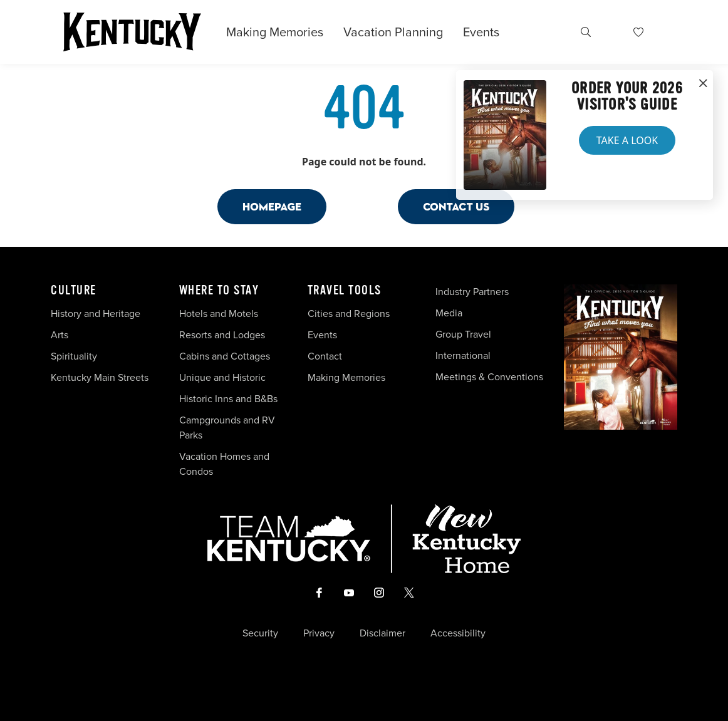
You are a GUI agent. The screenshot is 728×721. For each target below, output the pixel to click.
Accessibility (458, 633)
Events (481, 32)
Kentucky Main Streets (100, 377)
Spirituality (75, 356)
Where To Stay (219, 291)
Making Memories (275, 32)
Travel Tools (345, 291)
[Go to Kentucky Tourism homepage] (132, 32)
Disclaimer (382, 633)
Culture (74, 291)
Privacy (319, 633)
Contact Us (456, 206)
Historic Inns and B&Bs (228, 399)
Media (449, 313)
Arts (60, 335)
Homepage (272, 206)
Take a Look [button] (627, 140)
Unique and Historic (222, 377)
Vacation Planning (393, 32)
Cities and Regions (349, 314)
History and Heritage (97, 314)
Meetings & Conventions (489, 377)
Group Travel (463, 334)
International (463, 355)
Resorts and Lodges (222, 335)
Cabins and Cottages (225, 356)
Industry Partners (472, 292)
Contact (325, 356)
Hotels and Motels (219, 314)
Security (260, 633)
